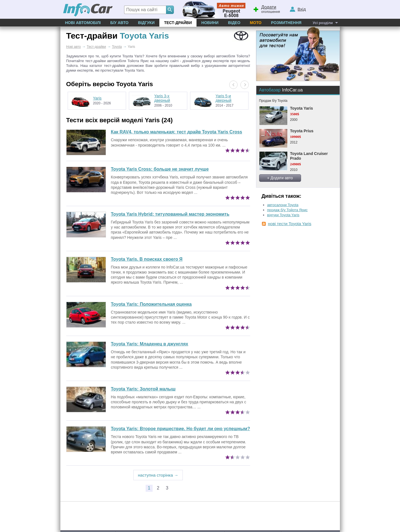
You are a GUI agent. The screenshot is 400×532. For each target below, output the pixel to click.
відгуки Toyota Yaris (283, 215)
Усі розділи (323, 23)
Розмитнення (286, 23)
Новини (210, 23)
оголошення (266, 9)
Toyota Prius (302, 131)
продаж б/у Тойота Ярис (287, 210)
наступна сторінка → (158, 475)
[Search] (170, 10)
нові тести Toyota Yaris (290, 224)
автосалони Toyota (283, 205)
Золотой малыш (143, 389)
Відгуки (146, 23)
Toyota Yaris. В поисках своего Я (147, 259)
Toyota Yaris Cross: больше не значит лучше (160, 169)
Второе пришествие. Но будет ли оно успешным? (181, 429)
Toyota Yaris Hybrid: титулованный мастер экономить (170, 214)
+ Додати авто (280, 178)
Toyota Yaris (302, 108)
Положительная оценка (151, 304)
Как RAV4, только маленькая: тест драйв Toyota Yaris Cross (177, 132)
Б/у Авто (119, 23)
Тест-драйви (178, 23)
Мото (256, 23)
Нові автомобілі (83, 23)
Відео (234, 23)
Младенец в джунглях (150, 344)
